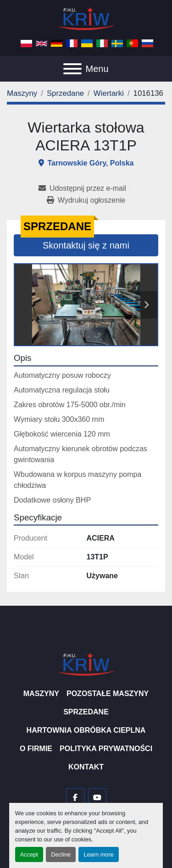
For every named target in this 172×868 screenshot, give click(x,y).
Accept (29, 854)
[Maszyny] (22, 93)
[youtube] (97, 797)
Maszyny (41, 694)
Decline (61, 854)
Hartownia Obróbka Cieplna (86, 730)
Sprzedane (86, 712)
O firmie (36, 749)
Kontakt (86, 767)
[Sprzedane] (65, 93)
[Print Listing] (86, 200)
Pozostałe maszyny (108, 694)
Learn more (98, 854)
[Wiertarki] (109, 93)
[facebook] (75, 797)
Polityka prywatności (106, 749)
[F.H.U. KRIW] (86, 664)
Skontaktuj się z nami (86, 245)
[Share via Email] (84, 188)
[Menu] (72, 69)
